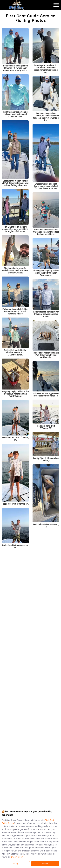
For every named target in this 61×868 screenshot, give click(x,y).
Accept (45, 864)
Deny (16, 864)
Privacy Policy (16, 857)
